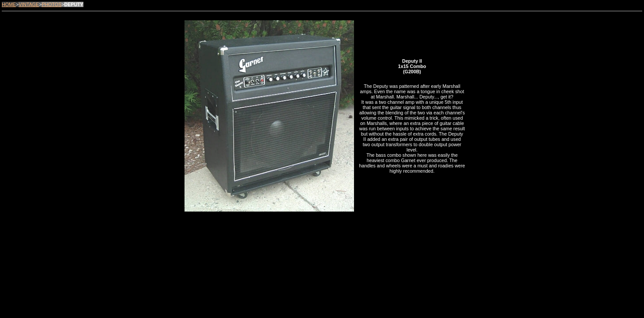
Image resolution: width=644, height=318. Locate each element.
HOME (9, 4)
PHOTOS (51, 4)
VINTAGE (29, 4)
